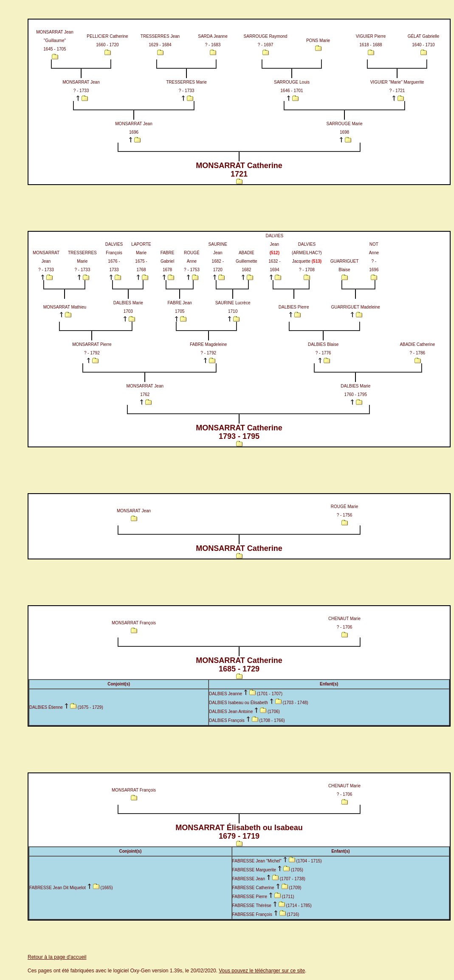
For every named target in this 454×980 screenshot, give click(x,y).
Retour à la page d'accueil (57, 957)
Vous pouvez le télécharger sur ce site (262, 971)
